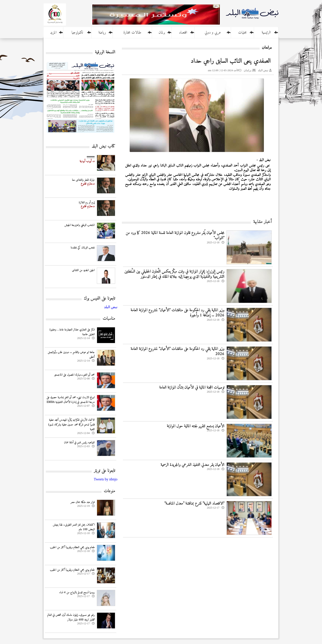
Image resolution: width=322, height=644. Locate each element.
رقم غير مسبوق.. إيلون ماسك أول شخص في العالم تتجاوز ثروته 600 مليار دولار (71, 617)
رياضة (102, 33)
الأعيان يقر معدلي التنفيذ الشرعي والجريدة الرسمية (192, 465)
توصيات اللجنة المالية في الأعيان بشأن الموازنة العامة (192, 388)
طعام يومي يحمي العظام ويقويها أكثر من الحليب (72, 547)
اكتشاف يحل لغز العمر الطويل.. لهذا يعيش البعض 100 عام (74, 527)
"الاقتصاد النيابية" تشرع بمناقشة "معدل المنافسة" (194, 504)
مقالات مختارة (132, 33)
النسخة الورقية (105, 52)
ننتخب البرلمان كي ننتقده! (83, 248)
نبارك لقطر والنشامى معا (83, 180)
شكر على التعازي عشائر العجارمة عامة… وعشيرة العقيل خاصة (72, 332)
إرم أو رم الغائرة (87, 203)
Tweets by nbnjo (106, 479)
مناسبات (109, 319)
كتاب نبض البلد (103, 146)
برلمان (162, 33)
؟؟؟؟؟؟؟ (91, 157)
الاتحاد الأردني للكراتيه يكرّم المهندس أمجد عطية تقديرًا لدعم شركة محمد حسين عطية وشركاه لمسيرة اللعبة (71, 425)
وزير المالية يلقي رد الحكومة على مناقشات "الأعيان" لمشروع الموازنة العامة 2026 (177, 351)
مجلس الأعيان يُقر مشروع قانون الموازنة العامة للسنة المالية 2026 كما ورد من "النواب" (175, 236)
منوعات (109, 491)
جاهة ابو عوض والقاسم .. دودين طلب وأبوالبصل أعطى (71, 355)
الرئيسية (266, 33)
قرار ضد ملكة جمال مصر (83, 502)
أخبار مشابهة (262, 222)
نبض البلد (263, 70)
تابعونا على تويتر (105, 471)
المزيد (53, 33)
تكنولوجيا (77, 33)
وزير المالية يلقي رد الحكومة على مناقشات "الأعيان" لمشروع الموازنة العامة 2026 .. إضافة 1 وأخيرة (177, 313)
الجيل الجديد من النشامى (83, 270)
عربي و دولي (213, 33)
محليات (242, 33)
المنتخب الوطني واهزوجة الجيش (79, 225)
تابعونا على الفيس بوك (100, 299)
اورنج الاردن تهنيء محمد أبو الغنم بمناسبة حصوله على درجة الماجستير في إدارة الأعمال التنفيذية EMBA (71, 400)
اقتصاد (183, 33)
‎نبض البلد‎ (111, 307)
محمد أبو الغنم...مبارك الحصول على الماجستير (74, 375)
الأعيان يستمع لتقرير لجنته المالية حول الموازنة (196, 426)
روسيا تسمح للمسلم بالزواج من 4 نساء (77, 592)
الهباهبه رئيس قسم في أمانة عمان (79, 443)
